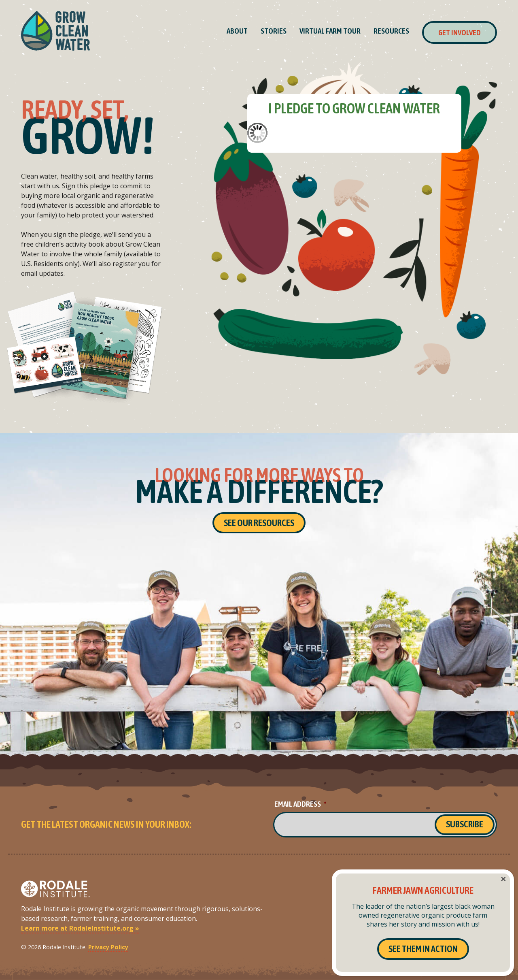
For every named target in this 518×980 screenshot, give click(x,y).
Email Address (300, 804)
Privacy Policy (108, 947)
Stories (274, 31)
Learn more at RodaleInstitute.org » (80, 928)
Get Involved (460, 32)
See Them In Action (423, 949)
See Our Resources (259, 523)
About (237, 31)
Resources (391, 31)
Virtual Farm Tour (330, 31)
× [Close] (503, 879)
